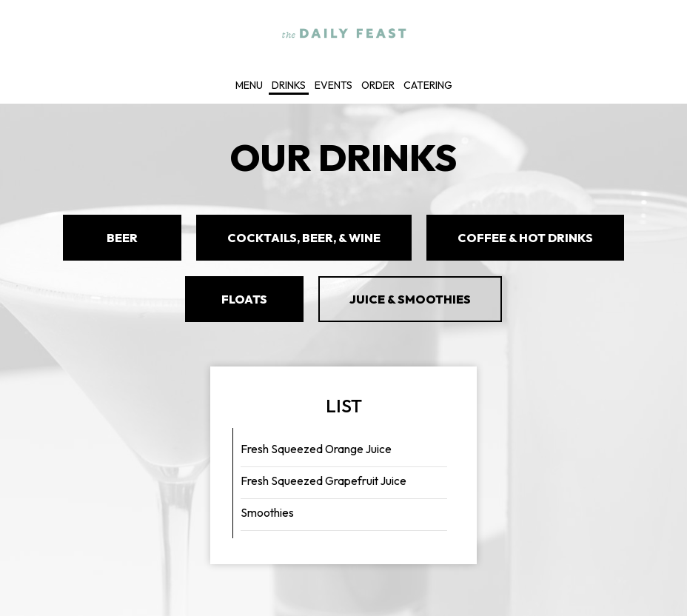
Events (334, 85)
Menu (249, 85)
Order (378, 85)
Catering (428, 85)
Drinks (289, 85)
